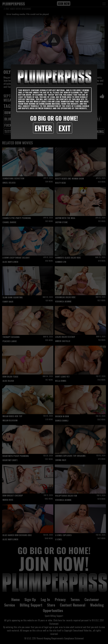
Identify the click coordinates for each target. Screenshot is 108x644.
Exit (65, 128)
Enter (43, 128)
